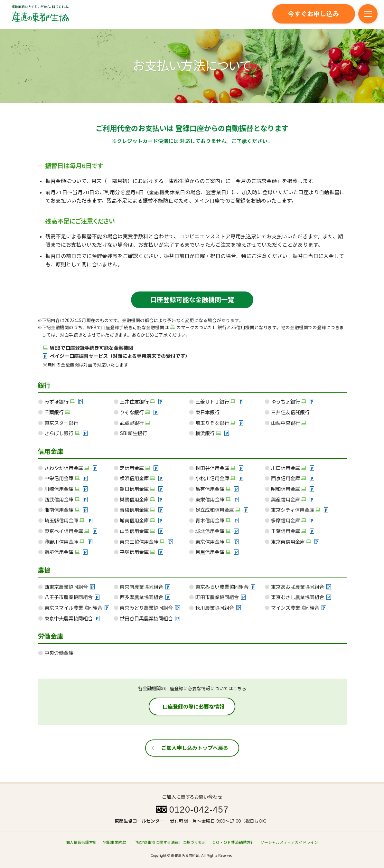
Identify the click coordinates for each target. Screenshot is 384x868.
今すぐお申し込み (314, 14)
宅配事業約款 (115, 842)
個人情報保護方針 (81, 842)
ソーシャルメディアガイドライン (289, 842)
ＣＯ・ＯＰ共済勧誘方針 (233, 842)
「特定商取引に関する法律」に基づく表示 (169, 842)
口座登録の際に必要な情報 (193, 707)
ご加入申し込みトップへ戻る (195, 748)
